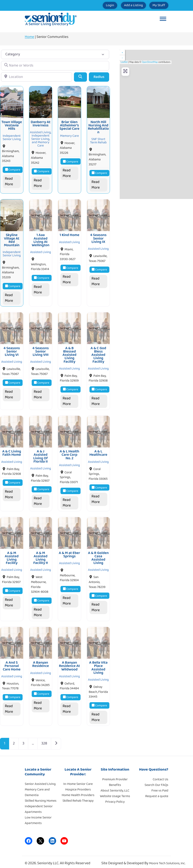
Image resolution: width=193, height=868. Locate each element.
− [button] (122, 58)
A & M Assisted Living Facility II (41, 555)
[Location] (37, 77)
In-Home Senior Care (78, 780)
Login (97, 5)
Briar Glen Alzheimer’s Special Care (70, 125)
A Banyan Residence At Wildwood (70, 662)
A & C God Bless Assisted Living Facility (98, 353)
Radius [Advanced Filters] (99, 77)
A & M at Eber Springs (69, 552)
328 (44, 740)
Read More (9, 181)
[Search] (80, 77)
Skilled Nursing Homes (41, 797)
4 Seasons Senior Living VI (12, 350)
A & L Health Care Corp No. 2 (69, 452)
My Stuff (156, 5)
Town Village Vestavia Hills (12, 125)
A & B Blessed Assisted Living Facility (69, 353)
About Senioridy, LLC (115, 787)
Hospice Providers (78, 786)
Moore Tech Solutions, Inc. (167, 860)
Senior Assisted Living (40, 780)
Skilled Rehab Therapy (78, 797)
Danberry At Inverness (40, 123)
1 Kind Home (69, 234)
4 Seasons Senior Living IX (98, 237)
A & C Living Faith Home (12, 451)
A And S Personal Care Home (12, 662)
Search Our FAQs (156, 781)
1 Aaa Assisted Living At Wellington (40, 239)
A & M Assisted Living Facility (12, 555)
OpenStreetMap (150, 62)
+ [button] (122, 52)
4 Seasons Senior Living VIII (40, 350)
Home (30, 37)
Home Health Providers (78, 791)
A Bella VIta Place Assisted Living (98, 664)
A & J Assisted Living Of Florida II (41, 454)
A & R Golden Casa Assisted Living (98, 555)
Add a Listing (126, 5)
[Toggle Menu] (163, 19)
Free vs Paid (160, 787)
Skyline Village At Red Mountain (12, 239)
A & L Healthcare (98, 451)
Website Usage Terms (115, 792)
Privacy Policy (115, 798)
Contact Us (161, 775)
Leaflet (124, 62)
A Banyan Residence (41, 661)
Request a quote (157, 792)
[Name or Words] (55, 66)
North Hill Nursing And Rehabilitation (98, 127)
